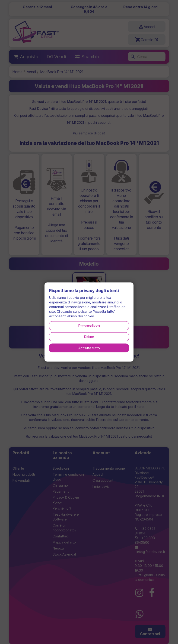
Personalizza (89, 325)
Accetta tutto (89, 348)
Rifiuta (89, 337)
